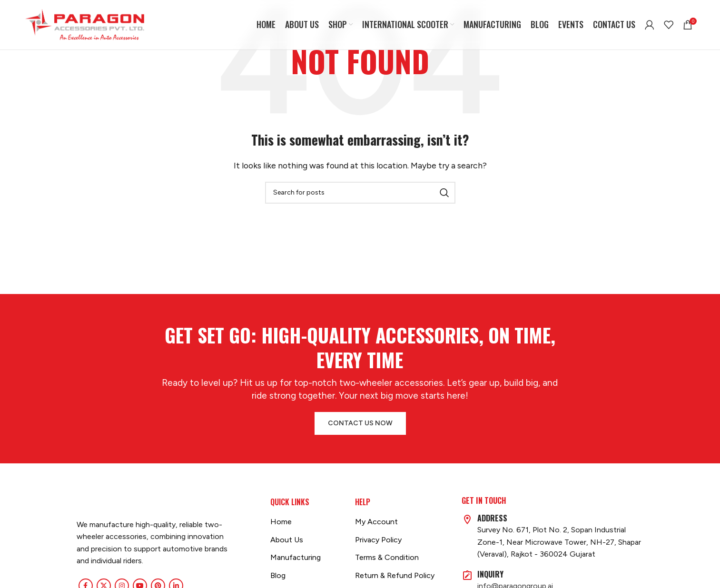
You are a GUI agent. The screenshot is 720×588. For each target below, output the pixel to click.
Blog (278, 575)
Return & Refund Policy (395, 575)
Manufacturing (296, 557)
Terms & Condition (387, 557)
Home (281, 522)
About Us (287, 540)
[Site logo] (85, 24)
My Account (376, 522)
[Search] (360, 193)
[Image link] (77, 503)
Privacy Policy (378, 540)
